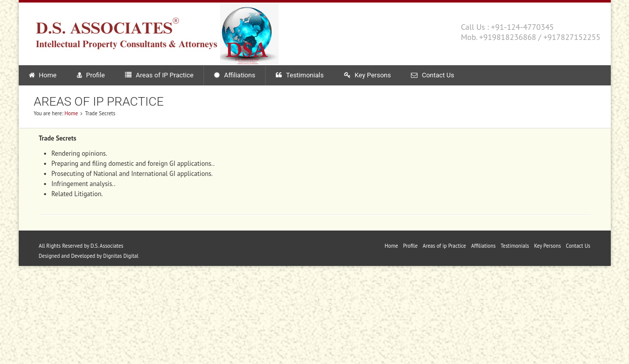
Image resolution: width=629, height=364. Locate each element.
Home (43, 75)
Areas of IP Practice (159, 75)
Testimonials (300, 75)
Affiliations (235, 75)
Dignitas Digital (121, 256)
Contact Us (432, 75)
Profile (91, 75)
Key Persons (368, 75)
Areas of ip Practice (444, 246)
